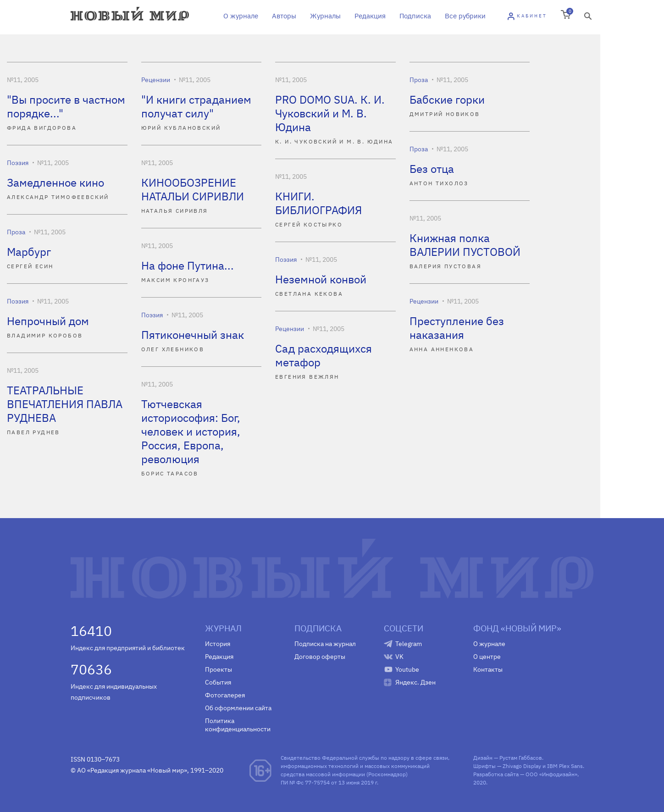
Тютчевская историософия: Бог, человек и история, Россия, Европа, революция (191, 431)
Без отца (432, 169)
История (218, 644)
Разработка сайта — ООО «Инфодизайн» (525, 774)
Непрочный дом (48, 321)
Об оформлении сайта (238, 708)
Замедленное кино (55, 182)
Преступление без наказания (457, 328)
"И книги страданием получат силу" (196, 106)
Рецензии (156, 80)
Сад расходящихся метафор (324, 355)
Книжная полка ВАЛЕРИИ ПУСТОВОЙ (465, 245)
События (218, 682)
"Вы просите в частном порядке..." (66, 106)
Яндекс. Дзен (415, 682)
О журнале (241, 16)
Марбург (29, 252)
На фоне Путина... (188, 265)
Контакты (488, 669)
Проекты (219, 669)
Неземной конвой (321, 279)
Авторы (284, 16)
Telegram (409, 644)
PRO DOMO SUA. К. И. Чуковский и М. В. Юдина (330, 113)
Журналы (325, 16)
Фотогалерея (225, 695)
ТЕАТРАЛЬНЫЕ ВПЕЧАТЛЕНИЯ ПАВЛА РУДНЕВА (65, 404)
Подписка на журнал (325, 644)
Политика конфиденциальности (238, 725)
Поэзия (18, 163)
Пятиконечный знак (193, 335)
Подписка (415, 16)
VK (399, 657)
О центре (487, 657)
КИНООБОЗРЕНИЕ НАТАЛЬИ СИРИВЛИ (193, 189)
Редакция (370, 16)
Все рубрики (465, 16)
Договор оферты (320, 657)
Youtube (407, 669)
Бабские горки (447, 99)
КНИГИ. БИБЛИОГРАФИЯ (318, 203)
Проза (419, 80)
